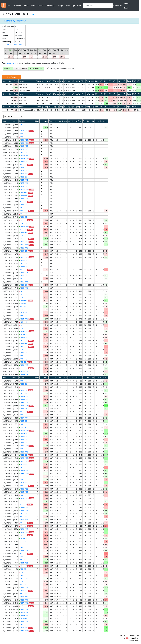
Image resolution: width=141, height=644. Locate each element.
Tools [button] (9, 6)
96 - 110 (23, 325)
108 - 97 (23, 177)
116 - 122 (23, 134)
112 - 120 (23, 477)
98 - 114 (23, 523)
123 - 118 (24, 597)
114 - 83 (23, 343)
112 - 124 (23, 310)
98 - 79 (23, 362)
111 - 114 (23, 387)
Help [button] (79, 6)
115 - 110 (24, 436)
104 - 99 (23, 483)
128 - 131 (23, 480)
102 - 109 (23, 152)
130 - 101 (24, 143)
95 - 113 (23, 535)
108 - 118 (23, 495)
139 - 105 (24, 532)
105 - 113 (23, 575)
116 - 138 (23, 211)
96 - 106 (23, 393)
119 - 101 (24, 446)
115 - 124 (23, 415)
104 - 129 (23, 347)
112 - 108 (24, 588)
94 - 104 (23, 585)
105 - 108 (23, 137)
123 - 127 (23, 322)
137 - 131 (24, 371)
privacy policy (134, 640)
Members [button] (17, 6)
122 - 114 (24, 507)
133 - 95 (23, 390)
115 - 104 (24, 199)
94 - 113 (23, 220)
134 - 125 (24, 403)
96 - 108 (23, 517)
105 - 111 (23, 547)
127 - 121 (24, 615)
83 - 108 (23, 229)
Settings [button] (60, 6)
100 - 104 (23, 316)
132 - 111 (24, 474)
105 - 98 (23, 464)
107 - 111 (23, 467)
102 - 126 (23, 341)
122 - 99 (23, 174)
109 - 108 (24, 334)
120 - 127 (23, 297)
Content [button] (41, 6)
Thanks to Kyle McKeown (15, 21)
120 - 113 (24, 260)
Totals (17, 68)
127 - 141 (23, 279)
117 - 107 (24, 205)
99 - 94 (23, 303)
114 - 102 (24, 443)
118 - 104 (24, 396)
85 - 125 (23, 504)
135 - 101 (24, 189)
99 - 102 (23, 594)
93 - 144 (23, 554)
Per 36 (25, 68)
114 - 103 (24, 492)
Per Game (8, 68)
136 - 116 (24, 245)
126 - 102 (24, 458)
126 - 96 (23, 192)
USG (97, 81)
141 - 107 (24, 140)
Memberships (70, 6)
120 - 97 (23, 285)
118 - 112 (24, 609)
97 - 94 (23, 427)
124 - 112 (24, 171)
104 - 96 (23, 313)
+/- (106, 121)
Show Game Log (36, 68)
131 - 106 (24, 498)
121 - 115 (24, 452)
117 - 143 (23, 128)
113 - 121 (23, 328)
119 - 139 (23, 368)
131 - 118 (24, 365)
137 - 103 (24, 257)
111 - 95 (23, 409)
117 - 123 (23, 501)
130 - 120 (24, 433)
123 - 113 (24, 149)
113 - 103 (24, 551)
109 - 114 (23, 356)
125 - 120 (24, 337)
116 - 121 (23, 350)
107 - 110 (23, 208)
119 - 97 (23, 251)
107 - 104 (24, 520)
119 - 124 (23, 381)
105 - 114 (23, 424)
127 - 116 (24, 603)
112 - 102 (24, 146)
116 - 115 (24, 511)
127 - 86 (23, 628)
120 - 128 (23, 581)
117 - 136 (23, 606)
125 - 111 (24, 470)
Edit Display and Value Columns (62, 69)
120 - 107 (24, 276)
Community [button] (50, 6)
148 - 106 (24, 406)
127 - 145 (23, 239)
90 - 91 (22, 560)
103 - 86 (23, 384)
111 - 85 (23, 232)
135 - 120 (24, 168)
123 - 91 (23, 300)
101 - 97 (23, 217)
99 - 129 (23, 526)
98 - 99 (22, 291)
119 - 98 (23, 195)
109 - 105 (24, 538)
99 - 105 (23, 214)
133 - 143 (23, 557)
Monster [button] (26, 6)
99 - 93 (23, 569)
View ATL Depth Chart (14, 45)
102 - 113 (23, 125)
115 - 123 (23, 236)
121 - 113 (24, 529)
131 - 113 (24, 186)
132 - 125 (24, 273)
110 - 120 (23, 359)
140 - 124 (24, 226)
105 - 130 (23, 486)
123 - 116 (24, 399)
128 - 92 (23, 455)
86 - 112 (23, 412)
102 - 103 (23, 263)
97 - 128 (23, 202)
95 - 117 (23, 165)
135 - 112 (24, 242)
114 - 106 (24, 563)
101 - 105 (23, 578)
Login (126, 8)
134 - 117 (24, 319)
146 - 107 (24, 158)
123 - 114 (24, 266)
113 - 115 (23, 544)
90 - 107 (23, 566)
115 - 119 (23, 572)
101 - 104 (23, 514)
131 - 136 (23, 294)
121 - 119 (24, 440)
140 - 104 (24, 631)
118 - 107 (24, 353)
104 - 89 (23, 618)
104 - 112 (23, 625)
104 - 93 (23, 421)
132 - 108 (24, 461)
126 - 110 (24, 161)
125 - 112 (24, 612)
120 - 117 (24, 600)
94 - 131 (23, 270)
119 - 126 (23, 449)
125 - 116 (24, 183)
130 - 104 (24, 430)
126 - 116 (24, 282)
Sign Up (127, 3)
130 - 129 (24, 155)
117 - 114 (24, 418)
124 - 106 (24, 331)
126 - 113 (24, 248)
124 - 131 (23, 223)
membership (12, 63)
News (33, 6)
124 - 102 (24, 131)
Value (16, 81)
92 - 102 (23, 541)
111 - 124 (23, 254)
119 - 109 (24, 374)
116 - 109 (24, 489)
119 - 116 (24, 288)
